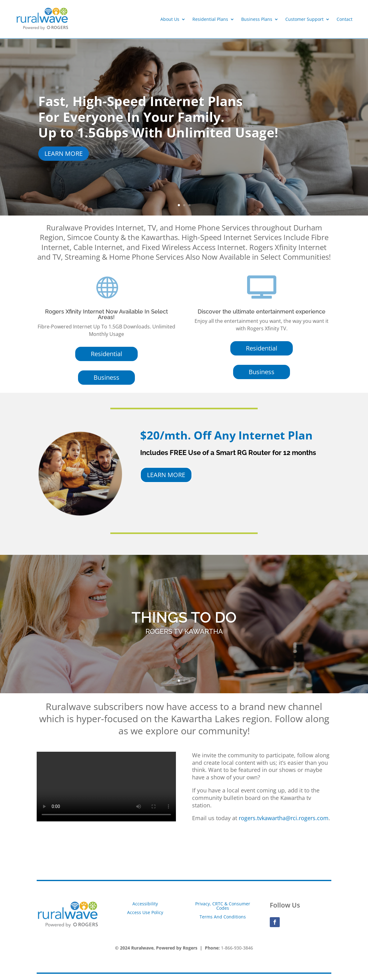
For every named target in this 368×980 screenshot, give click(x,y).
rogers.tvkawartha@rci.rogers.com (284, 818)
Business (106, 377)
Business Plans (257, 19)
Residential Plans (210, 19)
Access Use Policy (145, 912)
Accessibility (145, 904)
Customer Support (304, 19)
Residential (106, 354)
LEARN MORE (64, 153)
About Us (170, 19)
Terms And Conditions (223, 917)
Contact (345, 19)
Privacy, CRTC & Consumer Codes (223, 906)
